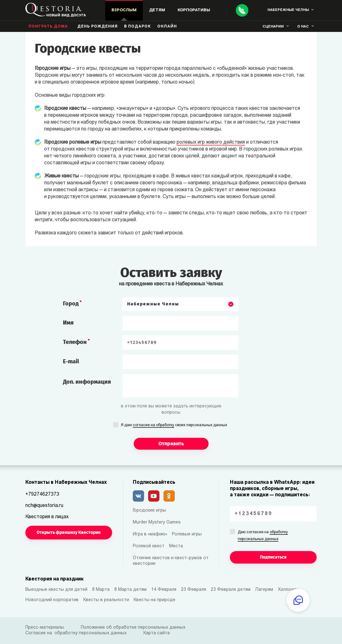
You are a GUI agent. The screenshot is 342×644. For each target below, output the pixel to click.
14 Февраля (164, 590)
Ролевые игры (187, 534)
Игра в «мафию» (150, 534)
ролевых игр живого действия (211, 142)
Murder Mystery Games (157, 522)
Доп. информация (87, 382)
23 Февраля (194, 590)
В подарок (137, 27)
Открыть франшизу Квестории (69, 532)
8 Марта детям (130, 590)
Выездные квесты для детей (56, 590)
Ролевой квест (149, 546)
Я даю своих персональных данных (174, 426)
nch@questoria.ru (44, 506)
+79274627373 (42, 494)
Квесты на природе (155, 600)
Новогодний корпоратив (52, 600)
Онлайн (167, 27)
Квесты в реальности (106, 600)
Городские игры (149, 511)
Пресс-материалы (45, 628)
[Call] (242, 10)
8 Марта (101, 590)
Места (176, 546)
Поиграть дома (48, 27)
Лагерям (264, 590)
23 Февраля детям (231, 590)
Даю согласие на (263, 536)
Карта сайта (157, 633)
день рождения (98, 27)
